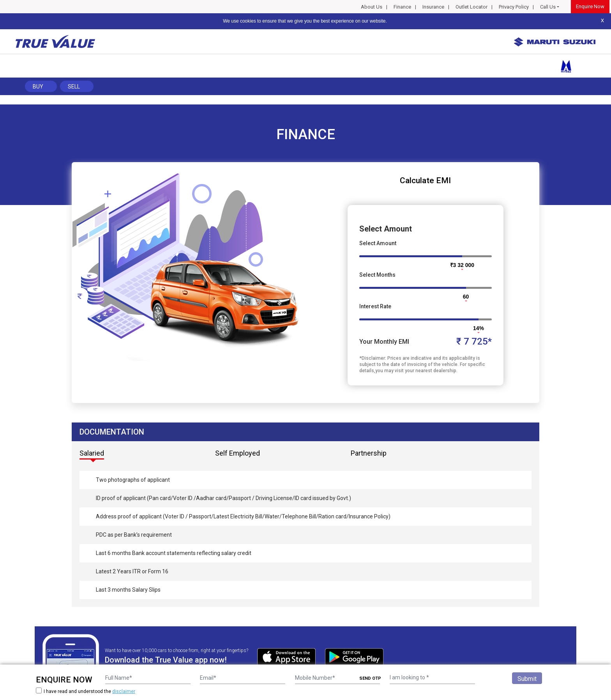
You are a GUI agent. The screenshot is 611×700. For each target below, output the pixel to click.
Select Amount (378, 243)
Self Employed (238, 453)
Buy (38, 87)
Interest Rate (375, 306)
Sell (74, 87)
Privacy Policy (514, 7)
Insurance (433, 7)
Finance (402, 7)
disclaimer (124, 691)
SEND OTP (370, 678)
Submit (527, 679)
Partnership (369, 453)
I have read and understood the (86, 691)
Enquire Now (590, 6)
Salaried (92, 453)
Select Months (377, 275)
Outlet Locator (471, 7)
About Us (372, 7)
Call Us (548, 7)
